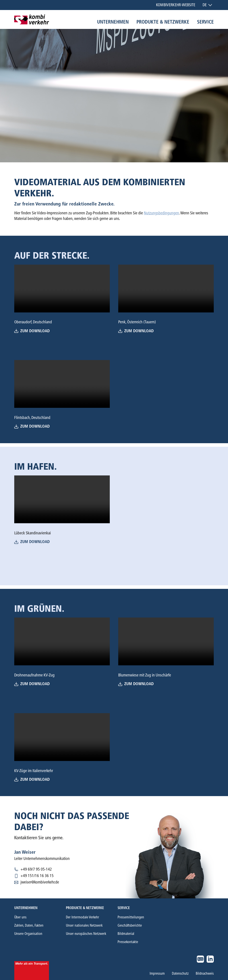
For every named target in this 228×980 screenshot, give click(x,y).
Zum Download (32, 331)
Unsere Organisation (28, 934)
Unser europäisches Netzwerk (86, 934)
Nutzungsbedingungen (161, 213)
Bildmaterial (126, 934)
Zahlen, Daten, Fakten (29, 925)
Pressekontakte (128, 942)
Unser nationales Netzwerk (84, 925)
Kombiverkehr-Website (176, 5)
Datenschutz (180, 974)
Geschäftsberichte (130, 925)
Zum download (136, 331)
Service (205, 22)
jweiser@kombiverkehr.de (40, 882)
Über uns (20, 917)
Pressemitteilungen (131, 917)
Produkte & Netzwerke (163, 22)
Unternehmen (113, 22)
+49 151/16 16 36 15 (37, 876)
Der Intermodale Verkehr (82, 917)
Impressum (157, 974)
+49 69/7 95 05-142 (36, 869)
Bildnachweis (205, 974)
